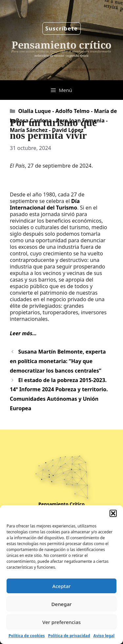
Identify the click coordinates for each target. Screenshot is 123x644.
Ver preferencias (61, 622)
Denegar (62, 604)
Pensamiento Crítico (61, 504)
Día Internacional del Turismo (45, 204)
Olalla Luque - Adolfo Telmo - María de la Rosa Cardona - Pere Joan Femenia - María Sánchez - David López (63, 120)
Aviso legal (104, 636)
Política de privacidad (69, 636)
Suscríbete (61, 28)
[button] (113, 513)
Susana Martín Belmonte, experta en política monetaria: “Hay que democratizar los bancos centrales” (58, 361)
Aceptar (62, 586)
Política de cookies (27, 636)
